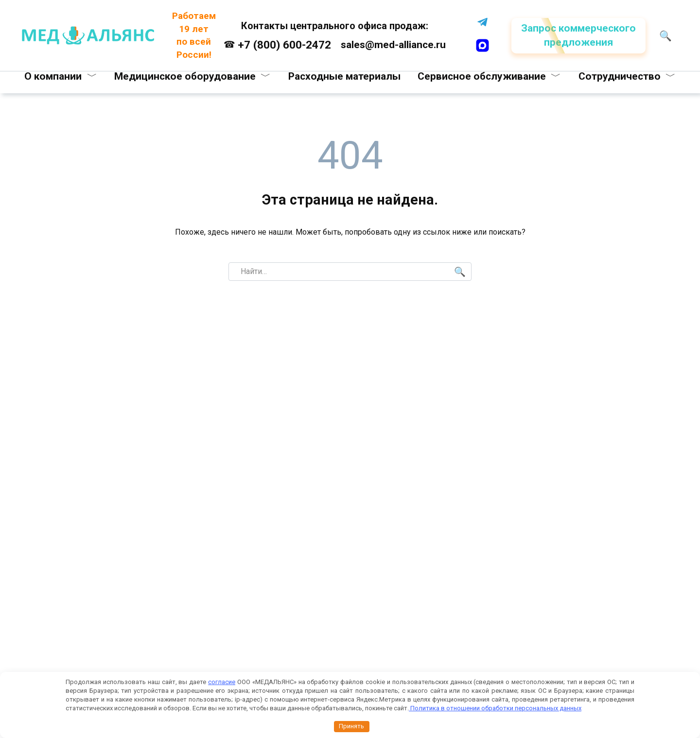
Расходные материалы (344, 76)
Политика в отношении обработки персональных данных (495, 708)
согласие (222, 682)
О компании (53, 76)
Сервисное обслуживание (482, 76)
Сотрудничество (620, 76)
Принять (351, 726)
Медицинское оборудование (185, 76)
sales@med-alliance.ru (393, 45)
